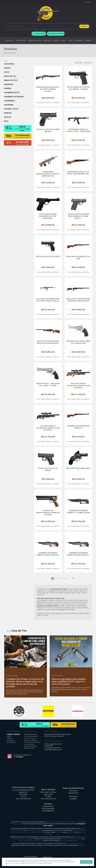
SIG (39, 832)
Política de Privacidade (14, 863)
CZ (70, 839)
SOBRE (9, 736)
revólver (83, 837)
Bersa (29, 841)
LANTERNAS (9, 105)
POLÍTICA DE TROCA (30, 738)
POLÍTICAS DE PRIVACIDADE (32, 742)
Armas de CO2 (16, 824)
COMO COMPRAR (29, 744)
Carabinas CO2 (19, 830)
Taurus (63, 839)
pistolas (77, 837)
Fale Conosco (87, 2)
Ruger (38, 841)
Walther (83, 830)
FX (42, 832)
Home (6, 53)
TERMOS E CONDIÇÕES (31, 740)
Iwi (42, 841)
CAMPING (71, 40)
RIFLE (6, 121)
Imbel (33, 841)
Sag (74, 830)
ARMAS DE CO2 (47, 40)
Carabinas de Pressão (77, 822)
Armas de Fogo (52, 822)
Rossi (78, 830)
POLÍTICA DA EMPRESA (31, 736)
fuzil (32, 839)
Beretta (79, 839)
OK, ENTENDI (86, 862)
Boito (62, 841)
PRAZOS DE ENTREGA (30, 746)
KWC (29, 832)
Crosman (24, 832)
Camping (81, 845)
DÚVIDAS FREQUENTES (31, 734)
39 (73, 578)
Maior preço (78, 63)
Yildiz (25, 841)
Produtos (12, 53)
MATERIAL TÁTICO (11, 109)
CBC (67, 839)
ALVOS (7, 72)
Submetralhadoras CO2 (34, 830)
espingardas (26, 839)
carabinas (18, 839)
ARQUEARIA (56, 40)
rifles (13, 839)
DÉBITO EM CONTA (30, 748)
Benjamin (71, 832)
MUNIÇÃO (8, 113)
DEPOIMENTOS (11, 742)
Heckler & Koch (15, 832)
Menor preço (88, 63)
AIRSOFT (64, 40)
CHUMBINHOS (79, 40)
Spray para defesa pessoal (75, 843)
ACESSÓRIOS (88, 40)
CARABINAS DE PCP (21, 40)
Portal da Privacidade (33, 863)
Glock (21, 841)
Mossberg (74, 841)
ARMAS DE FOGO (9, 40)
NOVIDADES (10, 740)
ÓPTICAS (7, 117)
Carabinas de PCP (64, 822)
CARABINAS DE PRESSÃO (35, 40)
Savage (66, 841)
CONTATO (10, 738)
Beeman (34, 832)
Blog (8, 631)
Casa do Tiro (19, 631)
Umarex (59, 832)
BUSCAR (84, 26)
